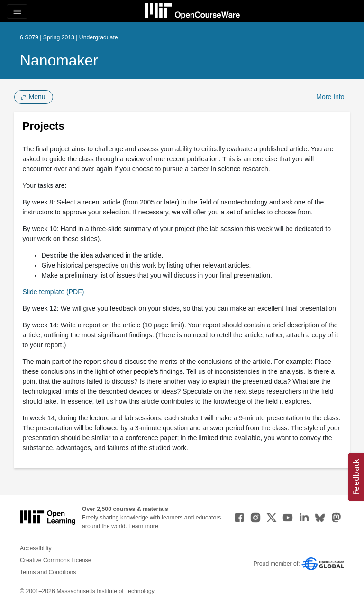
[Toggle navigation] (17, 11)
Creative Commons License (55, 560)
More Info (330, 97)
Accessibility (36, 548)
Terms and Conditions (48, 572)
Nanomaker (59, 60)
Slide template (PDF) (54, 292)
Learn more (143, 526)
